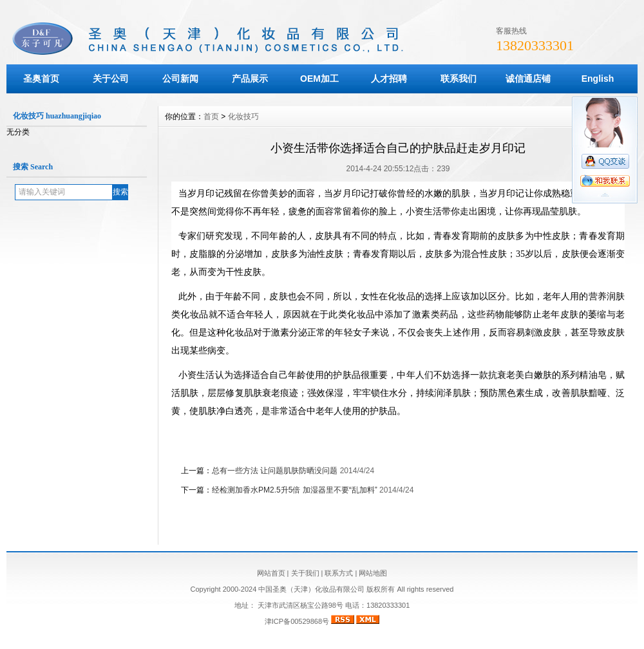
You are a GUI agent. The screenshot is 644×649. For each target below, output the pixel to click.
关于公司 (111, 79)
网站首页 (271, 573)
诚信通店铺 (528, 79)
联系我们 (459, 79)
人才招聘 (389, 79)
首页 (211, 117)
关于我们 (305, 573)
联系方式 (339, 573)
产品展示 (250, 79)
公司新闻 (180, 79)
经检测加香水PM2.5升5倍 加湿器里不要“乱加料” (295, 490)
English (598, 79)
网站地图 (373, 573)
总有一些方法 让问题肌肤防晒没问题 (275, 471)
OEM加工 (319, 79)
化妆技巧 (243, 117)
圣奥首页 (41, 79)
